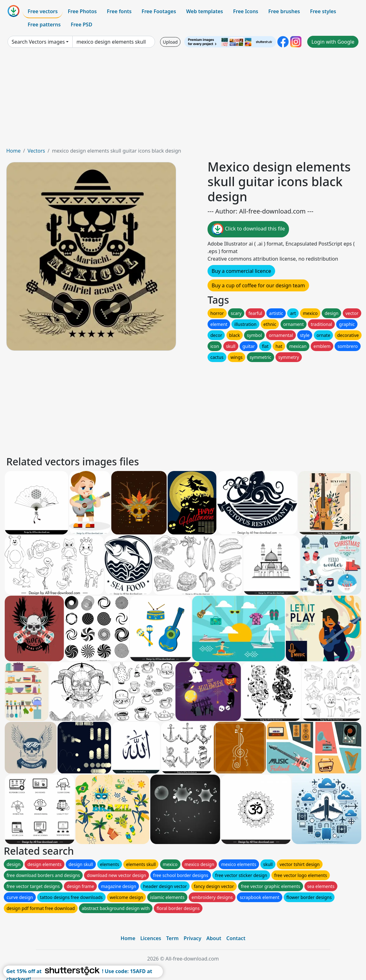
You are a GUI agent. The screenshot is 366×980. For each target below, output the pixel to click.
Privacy (192, 938)
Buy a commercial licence (241, 271)
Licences (151, 938)
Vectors (36, 151)
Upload (170, 42)
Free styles (323, 11)
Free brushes (284, 11)
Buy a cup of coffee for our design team (258, 285)
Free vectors (43, 11)
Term (172, 938)
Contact (236, 938)
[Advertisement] (183, 100)
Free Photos (82, 11)
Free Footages (159, 11)
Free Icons (246, 11)
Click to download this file (248, 229)
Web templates (205, 11)
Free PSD (81, 24)
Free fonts (119, 11)
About (214, 938)
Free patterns (44, 24)
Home (14, 151)
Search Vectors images (38, 42)
